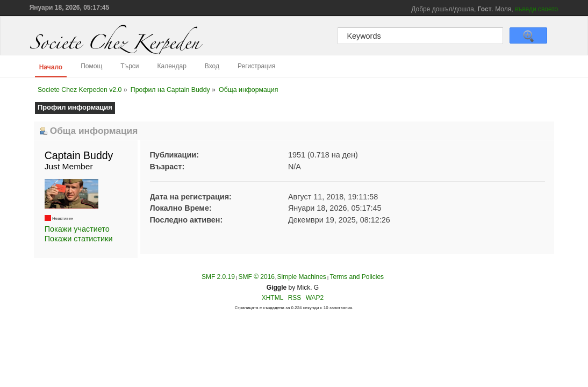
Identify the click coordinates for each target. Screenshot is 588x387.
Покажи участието (77, 229)
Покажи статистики (79, 239)
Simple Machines (301, 277)
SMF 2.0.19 (218, 277)
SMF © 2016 (256, 277)
